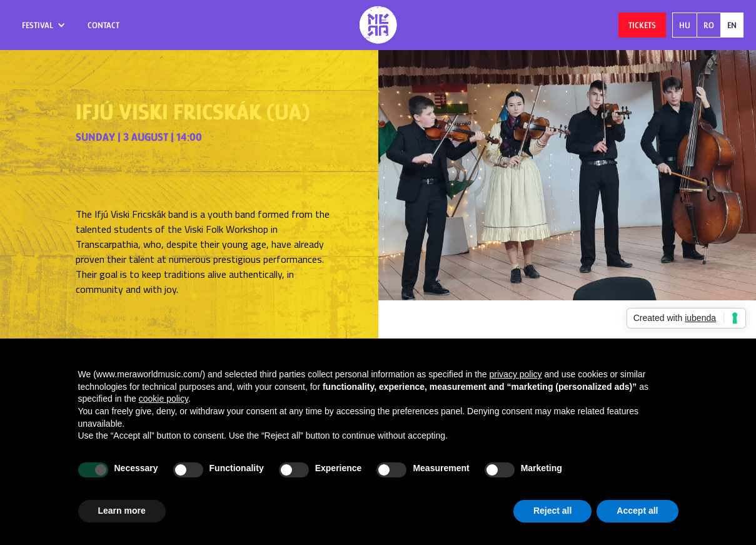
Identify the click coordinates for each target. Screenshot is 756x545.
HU (685, 25)
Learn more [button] (122, 511)
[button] (44, 25)
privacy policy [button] (516, 374)
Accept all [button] (637, 511)
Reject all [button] (552, 511)
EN (732, 25)
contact (103, 25)
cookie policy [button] (164, 399)
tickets (642, 25)
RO (709, 25)
